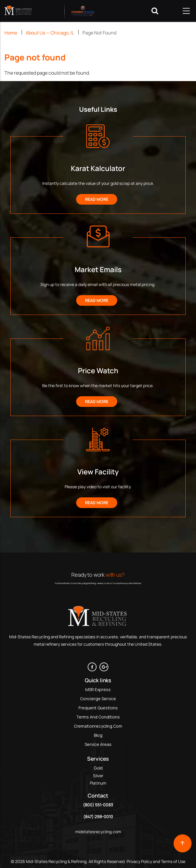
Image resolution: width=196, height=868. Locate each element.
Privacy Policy (139, 861)
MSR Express (98, 689)
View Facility (98, 472)
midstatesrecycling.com (98, 832)
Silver (98, 776)
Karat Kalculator (98, 168)
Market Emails (98, 269)
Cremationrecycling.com (98, 726)
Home (11, 33)
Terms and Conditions (98, 717)
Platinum (98, 783)
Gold (98, 768)
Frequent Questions (98, 708)
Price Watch (98, 370)
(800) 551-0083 (98, 805)
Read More (97, 199)
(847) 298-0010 (98, 817)
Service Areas (98, 744)
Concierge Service (98, 699)
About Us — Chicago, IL (50, 33)
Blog (98, 735)
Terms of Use (173, 861)
